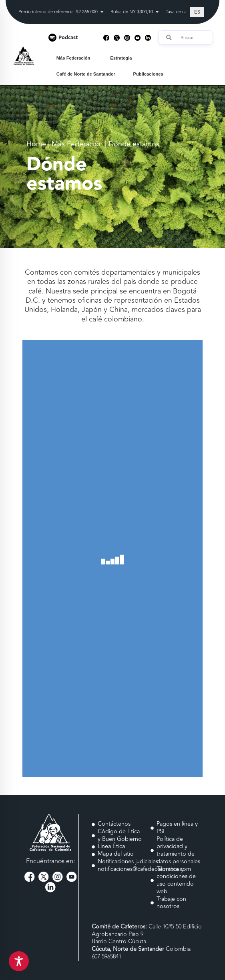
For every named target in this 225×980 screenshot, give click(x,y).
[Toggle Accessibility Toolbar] (19, 961)
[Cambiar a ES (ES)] (197, 12)
